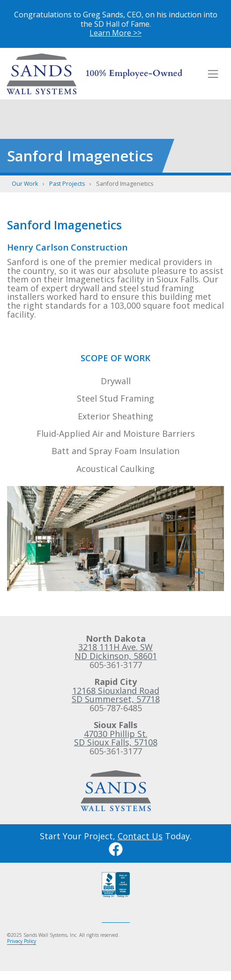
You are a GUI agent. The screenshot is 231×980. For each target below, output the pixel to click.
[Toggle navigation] (213, 74)
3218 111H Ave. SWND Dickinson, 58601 (116, 651)
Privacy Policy (22, 941)
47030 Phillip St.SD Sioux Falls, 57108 (116, 738)
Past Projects (67, 184)
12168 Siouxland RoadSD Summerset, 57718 (116, 695)
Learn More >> (115, 33)
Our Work (25, 184)
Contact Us (140, 836)
